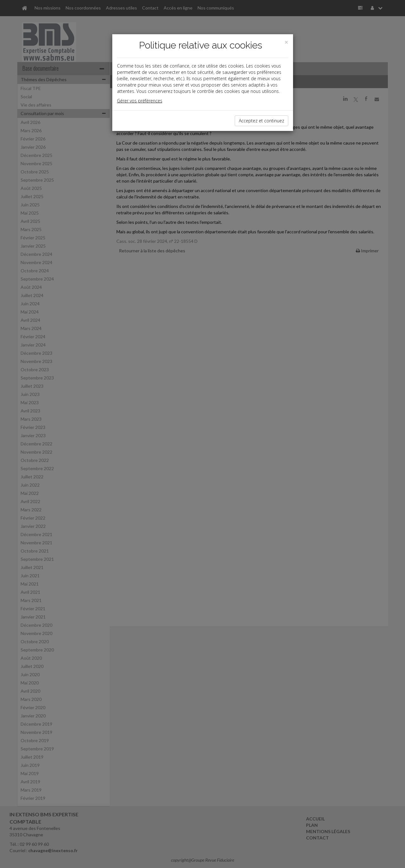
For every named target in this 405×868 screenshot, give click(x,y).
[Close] (286, 42)
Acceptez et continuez (261, 121)
